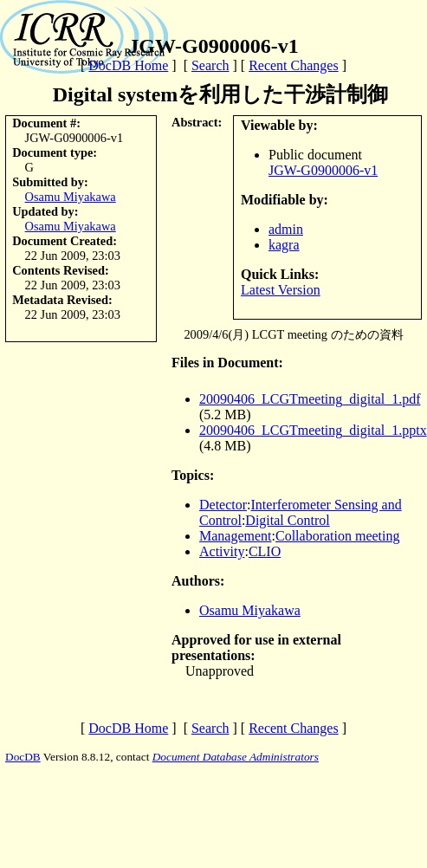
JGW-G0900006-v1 (323, 170)
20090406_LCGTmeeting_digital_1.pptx (313, 430)
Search (210, 65)
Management (236, 536)
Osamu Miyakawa (71, 197)
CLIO (265, 551)
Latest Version (281, 290)
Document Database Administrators (236, 757)
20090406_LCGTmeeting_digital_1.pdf (310, 399)
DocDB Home (128, 65)
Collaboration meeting (338, 536)
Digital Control (287, 520)
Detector (223, 505)
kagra (284, 245)
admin (286, 229)
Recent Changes (294, 65)
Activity (222, 551)
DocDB (23, 757)
